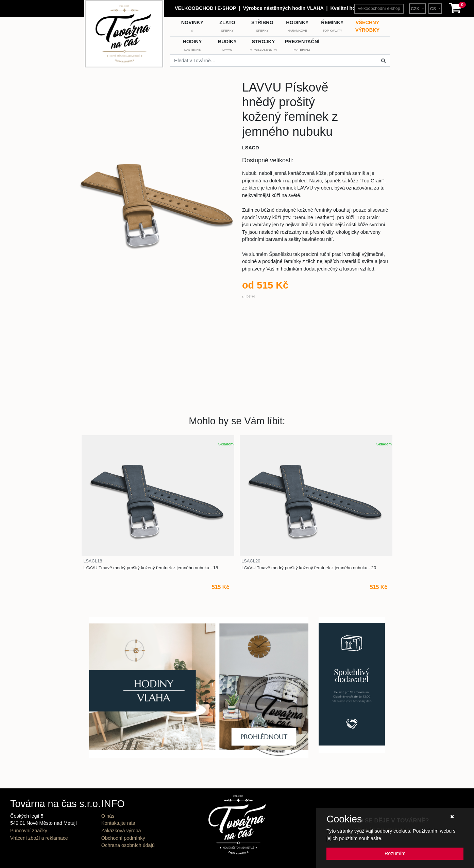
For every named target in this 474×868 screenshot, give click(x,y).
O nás (108, 816)
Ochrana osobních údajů (128, 845)
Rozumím (395, 853)
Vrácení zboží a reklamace (39, 838)
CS (434, 9)
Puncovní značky (29, 831)
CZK (416, 9)
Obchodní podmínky (123, 838)
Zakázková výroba (121, 831)
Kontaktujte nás (118, 823)
